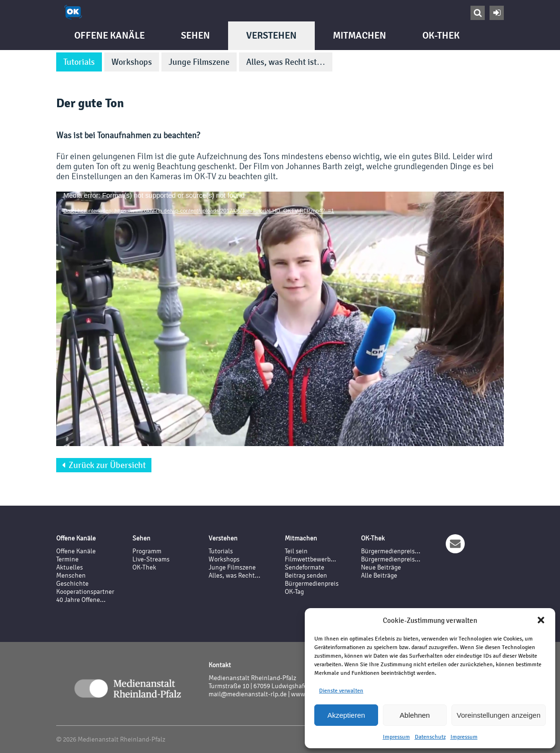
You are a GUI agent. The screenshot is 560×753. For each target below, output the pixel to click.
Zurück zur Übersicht (104, 465)
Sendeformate (305, 567)
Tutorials (79, 62)
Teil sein (296, 551)
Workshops (132, 62)
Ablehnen (415, 715)
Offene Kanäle (110, 36)
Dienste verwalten (341, 691)
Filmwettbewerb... (310, 559)
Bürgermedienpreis (312, 584)
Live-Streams (151, 559)
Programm (147, 551)
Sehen (195, 36)
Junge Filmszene (199, 62)
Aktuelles (70, 567)
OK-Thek (441, 36)
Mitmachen (360, 36)
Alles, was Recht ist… (286, 62)
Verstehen (271, 36)
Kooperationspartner (85, 592)
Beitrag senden (306, 575)
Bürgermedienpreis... (391, 551)
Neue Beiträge (381, 567)
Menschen (71, 575)
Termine (67, 559)
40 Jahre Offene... (81, 600)
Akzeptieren (346, 715)
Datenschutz (430, 737)
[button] (541, 620)
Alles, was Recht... (235, 575)
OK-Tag (294, 592)
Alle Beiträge (379, 575)
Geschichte (72, 584)
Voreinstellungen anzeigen (499, 715)
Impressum (396, 737)
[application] (280, 318)
